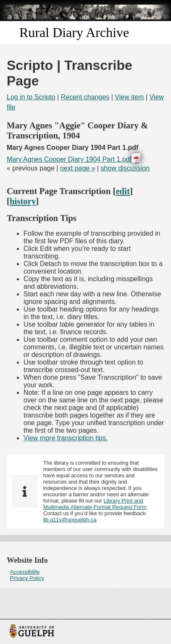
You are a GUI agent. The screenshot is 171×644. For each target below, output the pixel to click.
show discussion (125, 168)
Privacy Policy (27, 578)
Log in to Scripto (31, 97)
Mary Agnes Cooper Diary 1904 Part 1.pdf (69, 159)
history (23, 201)
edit (123, 191)
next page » (78, 168)
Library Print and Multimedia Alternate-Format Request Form (95, 504)
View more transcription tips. (66, 438)
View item (129, 97)
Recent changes (85, 97)
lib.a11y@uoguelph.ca (70, 520)
